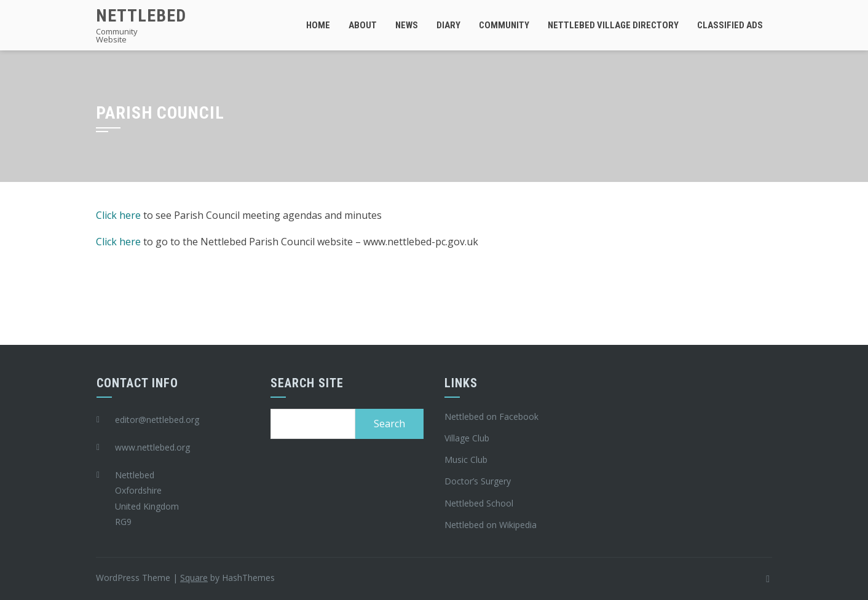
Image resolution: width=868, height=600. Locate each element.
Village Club (467, 438)
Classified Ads (730, 25)
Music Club (466, 460)
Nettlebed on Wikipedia (491, 525)
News (407, 25)
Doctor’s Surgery (478, 481)
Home (318, 25)
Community (504, 25)
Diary (448, 25)
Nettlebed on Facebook (491, 416)
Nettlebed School (479, 503)
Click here (118, 215)
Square (194, 578)
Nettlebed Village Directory (613, 25)
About (363, 25)
